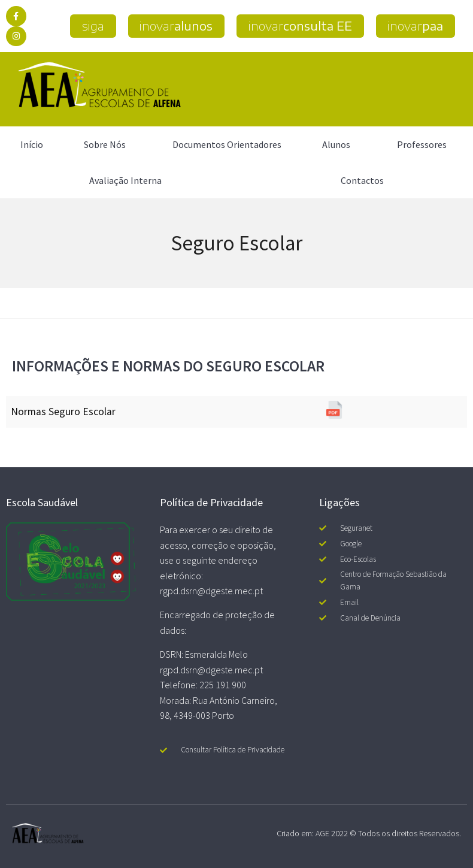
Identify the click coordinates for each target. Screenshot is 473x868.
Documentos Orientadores (227, 144)
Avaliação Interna (125, 180)
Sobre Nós (108, 144)
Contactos (362, 180)
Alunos (339, 144)
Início (32, 144)
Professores (425, 144)
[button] (92, 26)
